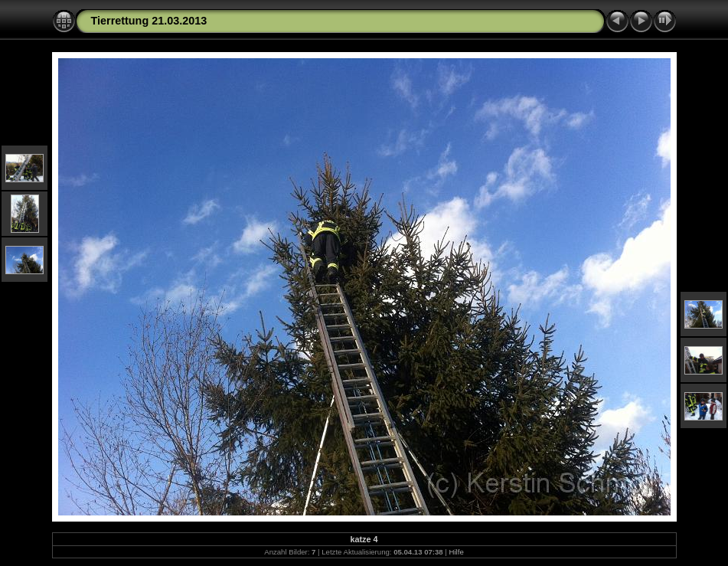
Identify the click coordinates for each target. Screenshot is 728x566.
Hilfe (457, 552)
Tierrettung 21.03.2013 (149, 21)
